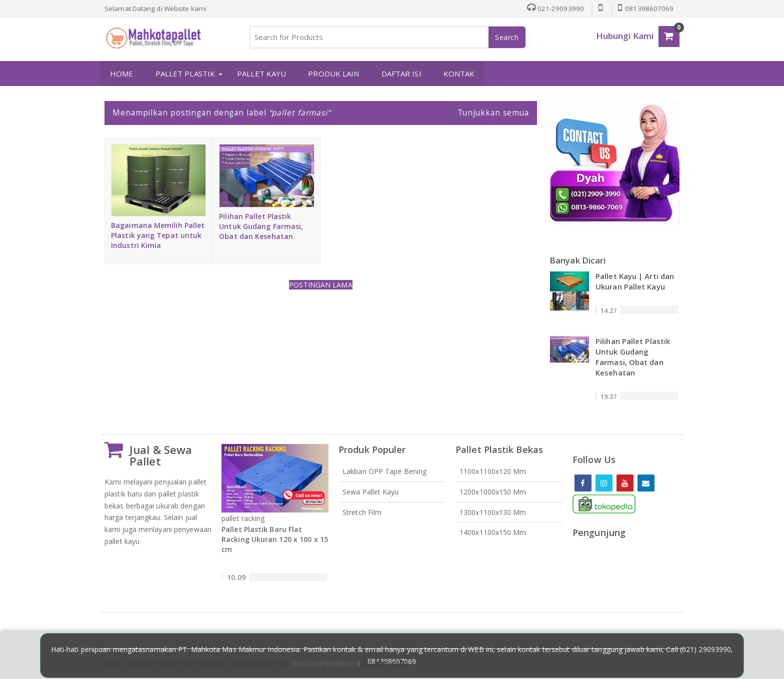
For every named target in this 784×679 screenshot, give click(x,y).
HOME (121, 73)
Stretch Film (362, 512)
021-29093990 (554, 8)
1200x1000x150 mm (493, 491)
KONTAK (459, 73)
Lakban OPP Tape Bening (384, 471)
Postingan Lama (320, 285)
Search (507, 37)
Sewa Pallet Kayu (371, 491)
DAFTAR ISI (400, 73)
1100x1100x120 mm (493, 471)
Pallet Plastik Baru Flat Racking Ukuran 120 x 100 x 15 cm (275, 539)
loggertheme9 (382, 664)
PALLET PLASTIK (185, 73)
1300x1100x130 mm (493, 512)
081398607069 (646, 8)
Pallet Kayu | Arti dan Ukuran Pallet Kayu (635, 281)
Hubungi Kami (625, 36)
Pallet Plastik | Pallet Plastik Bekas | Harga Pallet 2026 (197, 664)
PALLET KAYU (261, 73)
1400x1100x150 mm (493, 532)
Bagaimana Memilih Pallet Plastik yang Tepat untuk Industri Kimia (158, 235)
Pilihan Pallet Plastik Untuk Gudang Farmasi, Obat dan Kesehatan (261, 226)
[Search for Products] (387, 37)
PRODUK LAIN (333, 73)
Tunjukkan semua (493, 112)
